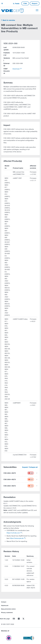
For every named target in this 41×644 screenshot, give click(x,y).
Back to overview (9, 20)
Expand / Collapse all (30, 467)
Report (35, 3)
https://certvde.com (13, 533)
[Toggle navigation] (37, 10)
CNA (25, 3)
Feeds (17, 3)
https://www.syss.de (17, 538)
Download (16, 69)
